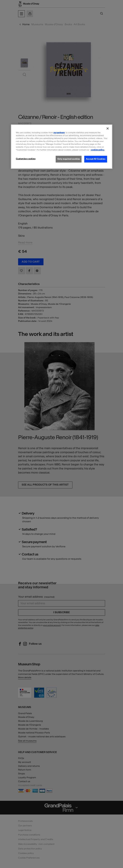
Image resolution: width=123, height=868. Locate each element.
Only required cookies (69, 159)
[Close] (108, 128)
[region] (62, 147)
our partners (59, 133)
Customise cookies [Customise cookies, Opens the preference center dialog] (26, 159)
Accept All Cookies (96, 159)
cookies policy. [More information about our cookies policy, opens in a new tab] (98, 150)
